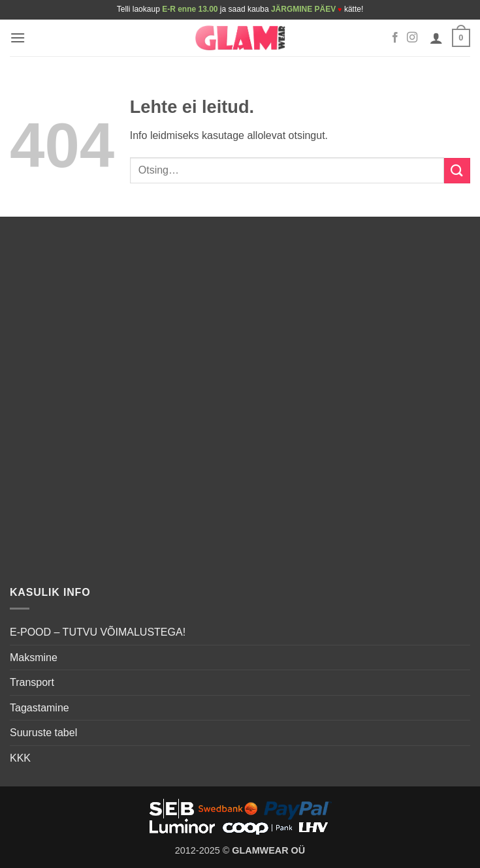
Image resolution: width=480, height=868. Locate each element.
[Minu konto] (436, 38)
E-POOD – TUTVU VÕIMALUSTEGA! (98, 632)
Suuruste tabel (43, 733)
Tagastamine (40, 708)
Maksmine (34, 658)
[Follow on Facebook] (395, 38)
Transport (32, 682)
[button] (18, 38)
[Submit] (457, 171)
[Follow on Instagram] (412, 38)
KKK (20, 758)
